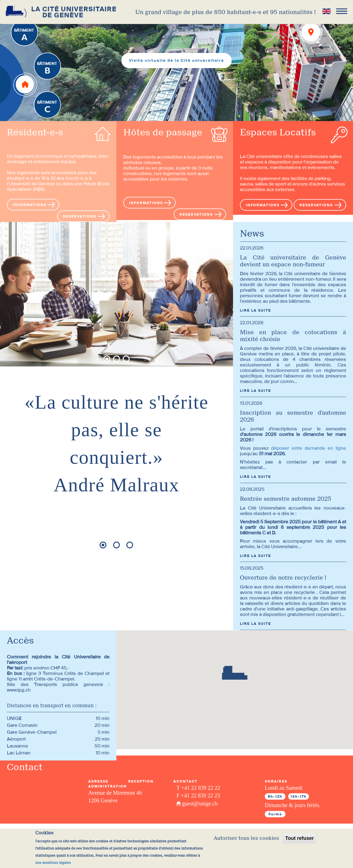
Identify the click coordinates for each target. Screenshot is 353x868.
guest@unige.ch (200, 803)
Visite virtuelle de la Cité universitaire (177, 60)
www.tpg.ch (19, 690)
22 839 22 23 (205, 795)
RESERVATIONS (80, 216)
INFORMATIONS (30, 205)
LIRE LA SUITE (256, 310)
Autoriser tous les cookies (246, 838)
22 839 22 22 (206, 788)
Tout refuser (299, 838)
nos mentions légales (53, 863)
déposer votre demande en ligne (309, 448)
